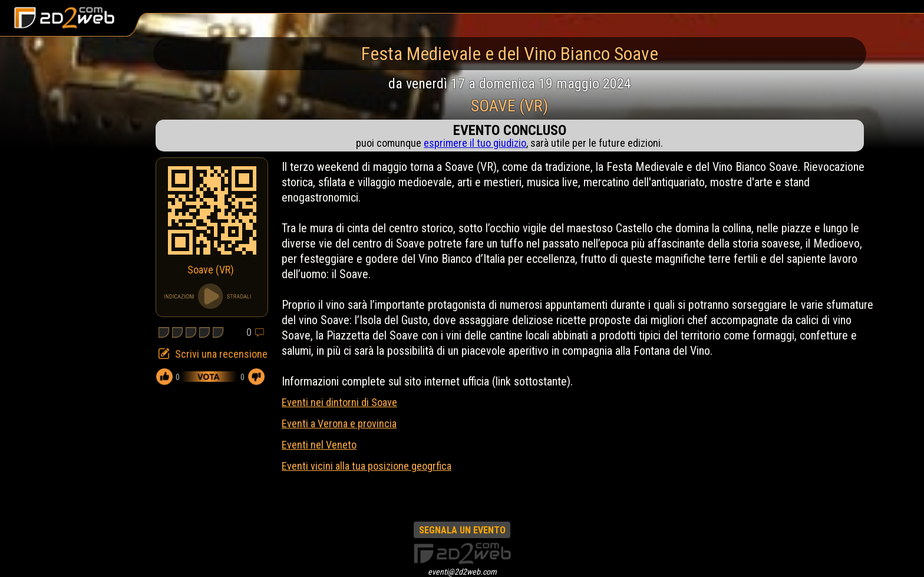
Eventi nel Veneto (319, 445)
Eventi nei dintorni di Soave (339, 402)
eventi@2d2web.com (462, 572)
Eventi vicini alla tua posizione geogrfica (367, 466)
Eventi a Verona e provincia (339, 423)
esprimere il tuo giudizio (475, 143)
